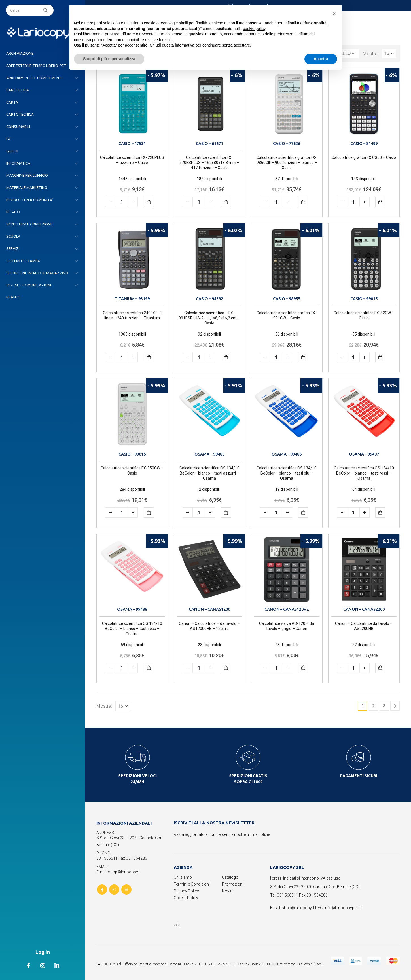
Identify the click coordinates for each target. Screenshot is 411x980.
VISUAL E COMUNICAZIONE (29, 285)
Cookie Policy (186, 898)
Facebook (102, 890)
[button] (334, 14)
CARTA (12, 102)
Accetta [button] (321, 59)
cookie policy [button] (254, 29)
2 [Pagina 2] (373, 706)
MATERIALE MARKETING (27, 187)
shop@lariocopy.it (298, 908)
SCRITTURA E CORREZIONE (29, 224)
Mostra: (371, 54)
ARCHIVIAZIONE (20, 53)
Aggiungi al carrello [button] (153, 202)
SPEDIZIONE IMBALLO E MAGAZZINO (37, 273)
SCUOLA (13, 236)
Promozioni (233, 884)
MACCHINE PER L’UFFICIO (27, 175)
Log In (43, 952)
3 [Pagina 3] (384, 706)
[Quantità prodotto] (121, 202)
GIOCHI (12, 151)
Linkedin (126, 890)
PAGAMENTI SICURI (359, 776)
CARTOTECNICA (20, 114)
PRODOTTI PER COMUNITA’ (29, 200)
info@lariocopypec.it (343, 908)
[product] (132, 104)
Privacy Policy (186, 891)
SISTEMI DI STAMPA (23, 261)
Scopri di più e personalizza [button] (109, 59)
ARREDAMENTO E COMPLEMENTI (34, 78)
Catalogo (230, 877)
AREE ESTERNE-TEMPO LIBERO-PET (36, 66)
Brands (13, 297)
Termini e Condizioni (192, 884)
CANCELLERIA (18, 90)
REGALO (13, 212)
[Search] (46, 10)
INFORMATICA (18, 163)
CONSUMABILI (18, 127)
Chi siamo (183, 877)
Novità (228, 891)
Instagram (114, 890)
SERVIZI (13, 248)
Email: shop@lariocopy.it (118, 872)
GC (9, 139)
